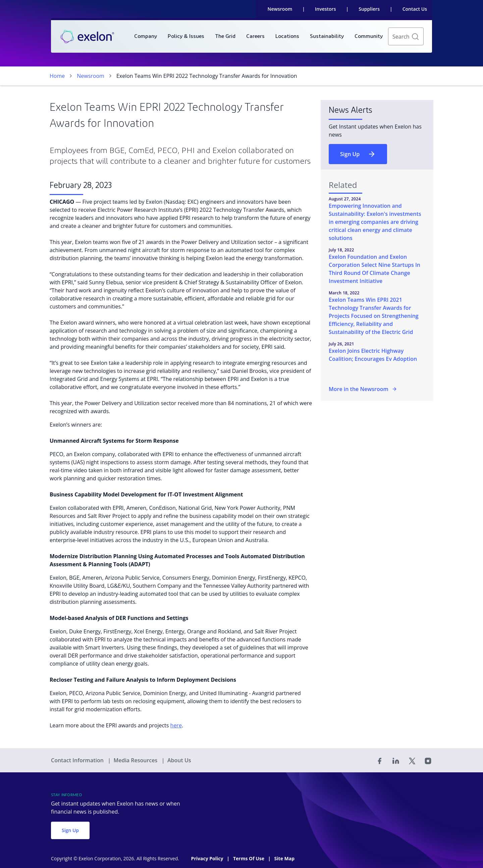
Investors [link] (325, 9)
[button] (415, 37)
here (176, 725)
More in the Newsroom (363, 389)
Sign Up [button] (70, 830)
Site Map (284, 858)
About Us (179, 760)
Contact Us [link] (415, 9)
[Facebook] (380, 760)
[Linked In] (396, 760)
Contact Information (78, 760)
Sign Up (358, 154)
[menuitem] (146, 36)
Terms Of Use (249, 858)
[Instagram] (428, 760)
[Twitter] (412, 760)
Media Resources (136, 760)
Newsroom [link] (280, 9)
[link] (87, 37)
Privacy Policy (208, 858)
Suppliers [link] (369, 9)
